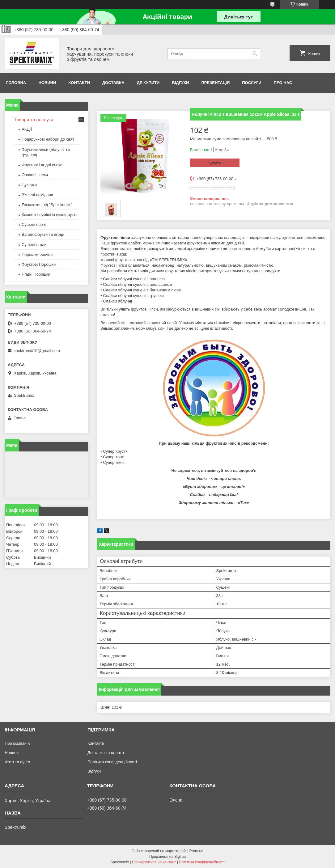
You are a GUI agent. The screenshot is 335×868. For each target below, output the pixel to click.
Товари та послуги (34, 119)
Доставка (113, 83)
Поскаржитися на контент (154, 862)
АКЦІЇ (27, 129)
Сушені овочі (34, 224)
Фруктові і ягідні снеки (42, 165)
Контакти (79, 83)
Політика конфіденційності (112, 762)
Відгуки (180, 83)
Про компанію (18, 743)
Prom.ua (196, 851)
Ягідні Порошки (36, 274)
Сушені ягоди (34, 245)
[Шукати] (255, 54)
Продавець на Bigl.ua (167, 857)
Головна (16, 83)
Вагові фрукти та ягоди (43, 234)
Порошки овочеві (38, 254)
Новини (47, 83)
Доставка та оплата (106, 753)
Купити (215, 163)
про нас (283, 83)
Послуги (252, 83)
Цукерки (29, 185)
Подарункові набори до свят (48, 139)
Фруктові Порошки (39, 264)
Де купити (148, 83)
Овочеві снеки (35, 175)
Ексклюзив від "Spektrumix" (47, 205)
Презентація (215, 83)
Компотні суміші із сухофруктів (50, 215)
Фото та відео (17, 762)
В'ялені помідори (37, 195)
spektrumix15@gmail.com (37, 351)
